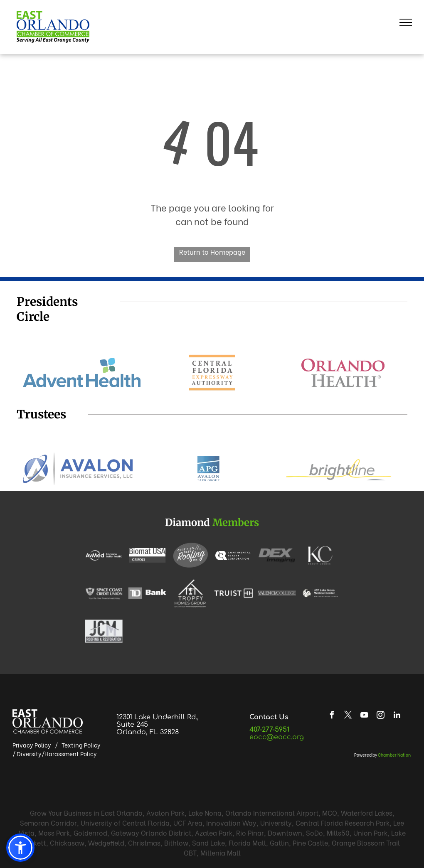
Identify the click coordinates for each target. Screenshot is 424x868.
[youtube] (365, 716)
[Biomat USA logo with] (147, 555)
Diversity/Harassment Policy (57, 754)
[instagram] (381, 716)
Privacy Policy (32, 745)
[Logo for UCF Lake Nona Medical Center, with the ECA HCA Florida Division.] (320, 593)
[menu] (406, 22)
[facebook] (332, 716)
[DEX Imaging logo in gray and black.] (277, 555)
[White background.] (233, 555)
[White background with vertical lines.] (234, 593)
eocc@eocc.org (277, 737)
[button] (20, 848)
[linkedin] (397, 716)
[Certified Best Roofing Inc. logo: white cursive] (190, 555)
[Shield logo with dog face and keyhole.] (104, 593)
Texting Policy (81, 745)
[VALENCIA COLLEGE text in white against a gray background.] (277, 593)
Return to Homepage (212, 252)
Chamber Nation (394, 755)
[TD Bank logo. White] (147, 593)
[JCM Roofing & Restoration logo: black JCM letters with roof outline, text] (104, 631)
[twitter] (348, 716)
